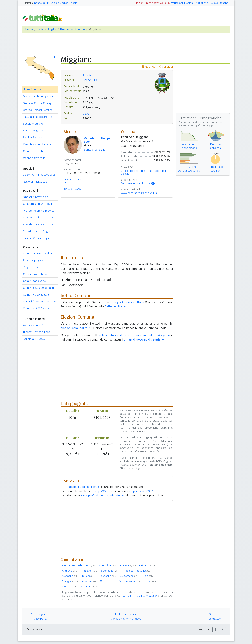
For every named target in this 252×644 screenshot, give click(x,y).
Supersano (130, 576)
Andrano (70, 571)
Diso (149, 576)
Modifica (148, 67)
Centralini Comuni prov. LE (39, 204)
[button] (215, 630)
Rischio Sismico (33, 137)
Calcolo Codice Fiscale (64, 3)
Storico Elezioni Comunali (38, 110)
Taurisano (109, 576)
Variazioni (177, 3)
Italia (40, 29)
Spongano (110, 571)
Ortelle (108, 581)
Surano (90, 576)
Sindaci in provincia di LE (38, 197)
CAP (84, 496)
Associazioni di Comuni (37, 325)
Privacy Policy (39, 619)
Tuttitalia (28, 3)
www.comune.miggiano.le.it (138, 193)
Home (29, 29)
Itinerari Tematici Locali (37, 332)
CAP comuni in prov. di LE (38, 218)
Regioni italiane (32, 267)
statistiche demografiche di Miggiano (197, 125)
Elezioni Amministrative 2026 (152, 3)
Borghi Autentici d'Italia (128, 302)
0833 (86, 114)
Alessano (71, 576)
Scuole (214, 3)
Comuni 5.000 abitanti (38, 308)
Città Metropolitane (35, 274)
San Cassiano (130, 581)
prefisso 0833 (143, 491)
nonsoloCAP (42, 3)
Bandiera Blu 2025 (34, 339)
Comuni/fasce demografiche (40, 302)
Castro (70, 586)
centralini (106, 496)
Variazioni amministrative (126, 619)
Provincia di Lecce (72, 29)
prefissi (93, 496)
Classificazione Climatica (38, 144)
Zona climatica (72, 189)
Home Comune (32, 89)
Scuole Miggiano (33, 124)
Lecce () (90, 80)
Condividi (166, 67)
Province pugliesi (33, 260)
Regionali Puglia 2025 (35, 182)
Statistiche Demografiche (39, 96)
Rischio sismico (73, 179)
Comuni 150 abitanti (36, 295)
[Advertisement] (117, 529)
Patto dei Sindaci (116, 306)
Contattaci (215, 619)
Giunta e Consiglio (94, 150)
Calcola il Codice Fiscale (83, 487)
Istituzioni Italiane (126, 614)
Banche (224, 3)
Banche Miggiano (33, 131)
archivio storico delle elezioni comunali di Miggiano (134, 335)
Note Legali (38, 614)
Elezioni (189, 3)
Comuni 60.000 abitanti (38, 288)
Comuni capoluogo (34, 281)
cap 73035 (103, 491)
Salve (152, 581)
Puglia (52, 29)
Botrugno (89, 586)
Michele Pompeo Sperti (98, 140)
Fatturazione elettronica (38, 117)
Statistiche (201, 3)
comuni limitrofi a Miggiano (140, 596)
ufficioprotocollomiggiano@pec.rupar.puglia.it (145, 172)
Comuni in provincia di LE (38, 253)
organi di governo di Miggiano (144, 340)
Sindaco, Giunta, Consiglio (39, 103)
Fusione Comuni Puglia (37, 238)
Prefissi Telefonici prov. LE (39, 211)
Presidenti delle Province (38, 224)
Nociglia (70, 581)
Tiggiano (90, 571)
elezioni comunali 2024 (76, 328)
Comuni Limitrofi (33, 151)
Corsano (89, 581)
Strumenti (215, 614)
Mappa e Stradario (34, 158)
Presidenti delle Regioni (38, 231)
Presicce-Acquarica (138, 571)
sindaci (121, 496)
